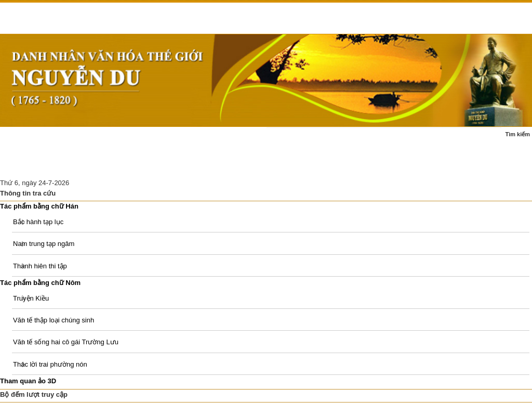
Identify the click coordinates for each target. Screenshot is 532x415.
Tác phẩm (206, 140)
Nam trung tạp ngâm (44, 244)
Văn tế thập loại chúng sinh (54, 320)
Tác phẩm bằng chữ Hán (39, 206)
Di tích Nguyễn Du (172, 165)
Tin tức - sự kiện (76, 140)
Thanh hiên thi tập (40, 266)
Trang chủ (22, 140)
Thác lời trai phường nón (50, 364)
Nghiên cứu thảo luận (99, 165)
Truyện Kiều (31, 298)
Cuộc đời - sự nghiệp (145, 140)
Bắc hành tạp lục (38, 222)
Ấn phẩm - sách (30, 165)
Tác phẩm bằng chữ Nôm (40, 283)
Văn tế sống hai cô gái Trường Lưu (66, 342)
